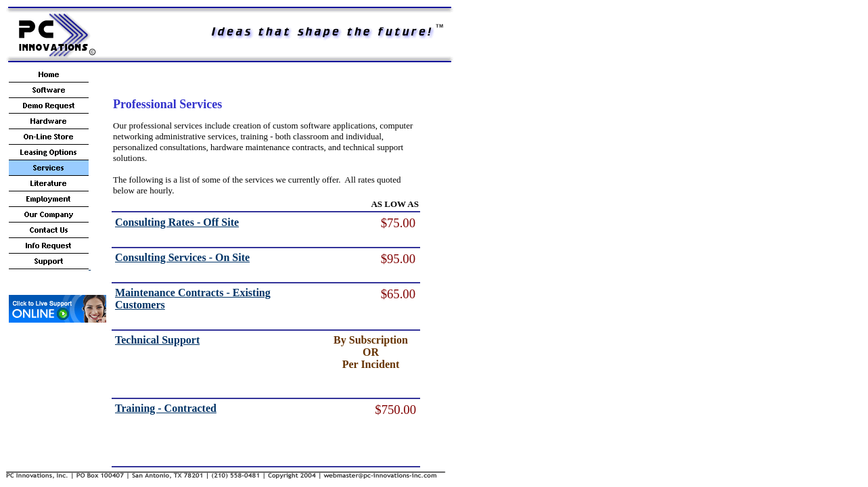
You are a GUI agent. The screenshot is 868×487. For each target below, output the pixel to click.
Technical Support (157, 340)
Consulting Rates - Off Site (177, 222)
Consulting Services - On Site (182, 257)
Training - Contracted (166, 408)
